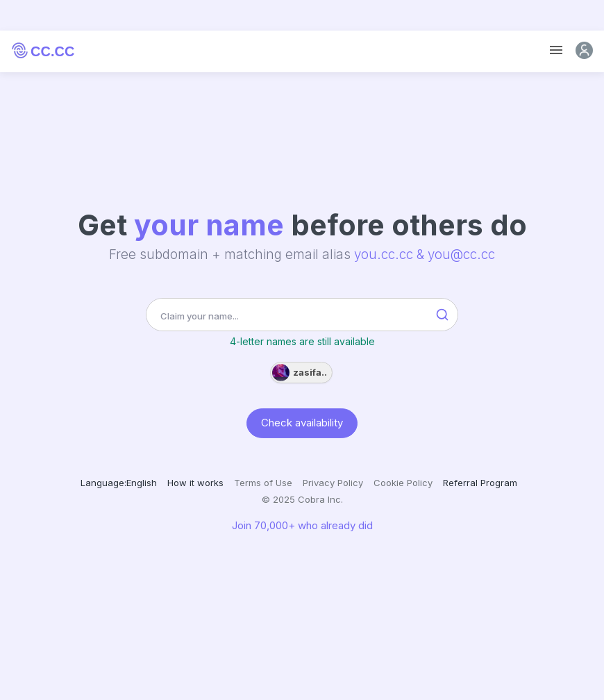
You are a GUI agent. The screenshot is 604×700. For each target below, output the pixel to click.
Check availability (302, 423)
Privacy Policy (333, 483)
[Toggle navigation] (556, 50)
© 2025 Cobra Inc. (302, 499)
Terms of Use (263, 483)
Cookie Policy (403, 483)
